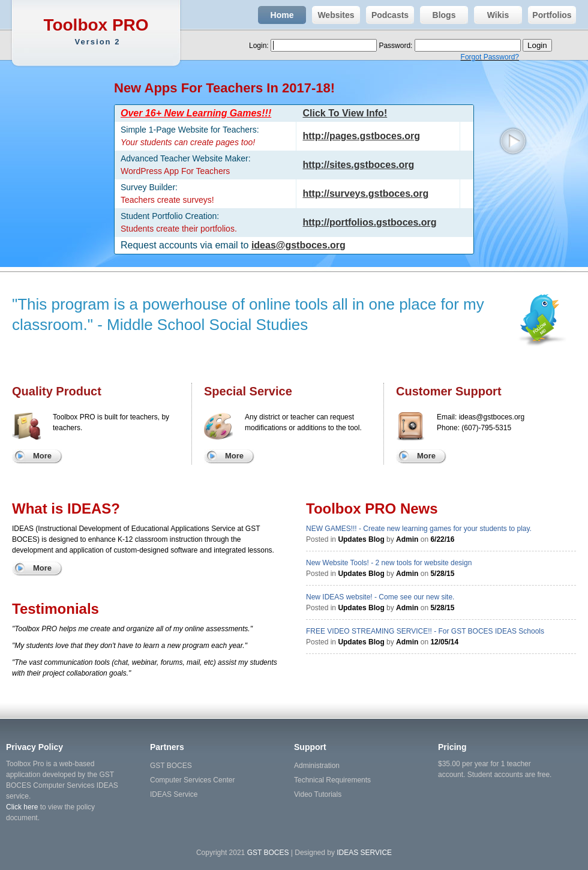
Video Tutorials (318, 794)
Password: (396, 46)
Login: (260, 46)
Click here (22, 807)
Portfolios (550, 15)
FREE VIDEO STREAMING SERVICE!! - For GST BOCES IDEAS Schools (425, 631)
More (42, 456)
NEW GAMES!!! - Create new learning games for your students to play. (419, 529)
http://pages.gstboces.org (361, 136)
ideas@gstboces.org (298, 245)
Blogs (438, 15)
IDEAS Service (174, 794)
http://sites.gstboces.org (358, 165)
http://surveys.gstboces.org (365, 193)
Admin (407, 539)
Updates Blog (361, 539)
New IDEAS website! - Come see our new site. (380, 597)
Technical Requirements (332, 780)
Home (276, 15)
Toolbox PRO (97, 31)
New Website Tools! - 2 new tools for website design (389, 563)
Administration (317, 766)
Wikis (491, 15)
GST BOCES (171, 766)
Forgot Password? (490, 57)
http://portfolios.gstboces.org (369, 222)
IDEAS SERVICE (364, 853)
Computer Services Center (192, 780)
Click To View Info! (345, 113)
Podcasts (387, 15)
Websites (333, 15)
